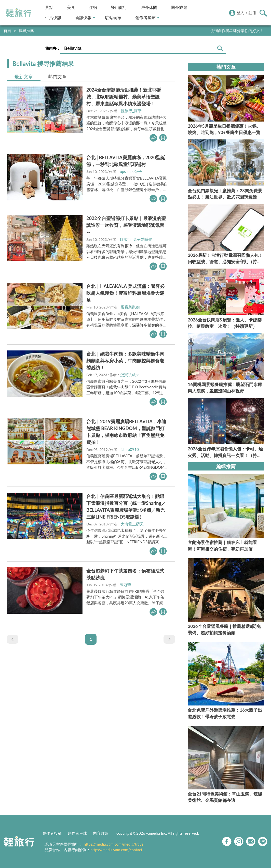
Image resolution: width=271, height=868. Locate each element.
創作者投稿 (52, 833)
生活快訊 (53, 18)
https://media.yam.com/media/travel (114, 844)
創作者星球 (147, 18)
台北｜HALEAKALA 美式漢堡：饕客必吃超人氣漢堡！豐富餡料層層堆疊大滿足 (125, 293)
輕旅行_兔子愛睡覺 (136, 239)
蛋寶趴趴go (130, 307)
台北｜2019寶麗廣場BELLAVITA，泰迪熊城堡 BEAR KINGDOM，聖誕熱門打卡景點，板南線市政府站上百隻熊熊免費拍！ (126, 432)
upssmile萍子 (131, 171)
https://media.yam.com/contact (116, 850)
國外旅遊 (179, 8)
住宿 (93, 8)
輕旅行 (19, 13)
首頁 (7, 31)
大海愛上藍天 (132, 524)
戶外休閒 (149, 8)
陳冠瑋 (125, 585)
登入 (240, 13)
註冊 (252, 13)
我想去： (53, 48)
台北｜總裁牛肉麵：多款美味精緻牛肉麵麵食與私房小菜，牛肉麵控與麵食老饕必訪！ (125, 361)
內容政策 (101, 833)
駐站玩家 (113, 18)
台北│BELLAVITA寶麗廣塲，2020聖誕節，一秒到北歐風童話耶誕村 (126, 161)
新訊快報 (85, 18)
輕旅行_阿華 (131, 111)
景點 (49, 8)
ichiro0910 (130, 449)
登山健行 (119, 8)
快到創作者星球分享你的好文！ (237, 31)
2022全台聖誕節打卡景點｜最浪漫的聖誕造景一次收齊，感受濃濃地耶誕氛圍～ (126, 225)
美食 (71, 8)
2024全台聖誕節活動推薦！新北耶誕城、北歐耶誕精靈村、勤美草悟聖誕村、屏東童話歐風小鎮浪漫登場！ (124, 97)
